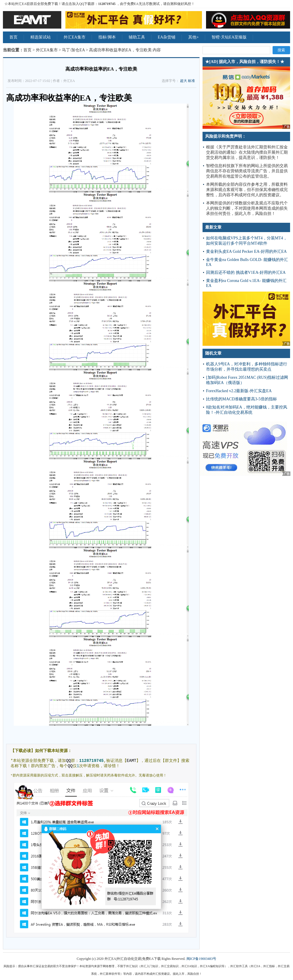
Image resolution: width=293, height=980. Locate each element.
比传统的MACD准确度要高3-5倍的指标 (241, 399)
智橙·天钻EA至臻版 (229, 37)
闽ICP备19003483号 (202, 959)
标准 (191, 81)
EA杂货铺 (167, 37)
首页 (13, 37)
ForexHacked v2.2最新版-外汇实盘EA (239, 391)
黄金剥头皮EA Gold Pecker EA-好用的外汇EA (246, 251)
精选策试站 (41, 37)
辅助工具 (137, 37)
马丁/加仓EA (73, 50)
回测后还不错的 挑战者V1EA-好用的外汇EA (246, 272)
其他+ (193, 37)
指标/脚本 (107, 37)
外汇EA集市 (75, 37)
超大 (184, 81)
